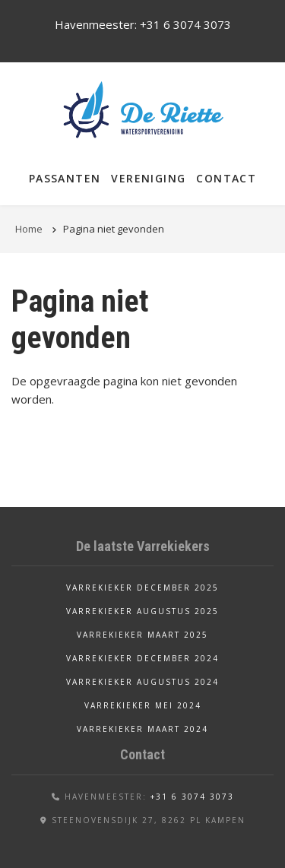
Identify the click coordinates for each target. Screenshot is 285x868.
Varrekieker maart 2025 (142, 635)
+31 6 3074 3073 (185, 24)
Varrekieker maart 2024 (142, 729)
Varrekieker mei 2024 (143, 705)
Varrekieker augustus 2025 (142, 611)
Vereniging (148, 178)
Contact (226, 178)
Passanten (65, 178)
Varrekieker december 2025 (142, 588)
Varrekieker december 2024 (142, 658)
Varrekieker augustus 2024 (142, 682)
